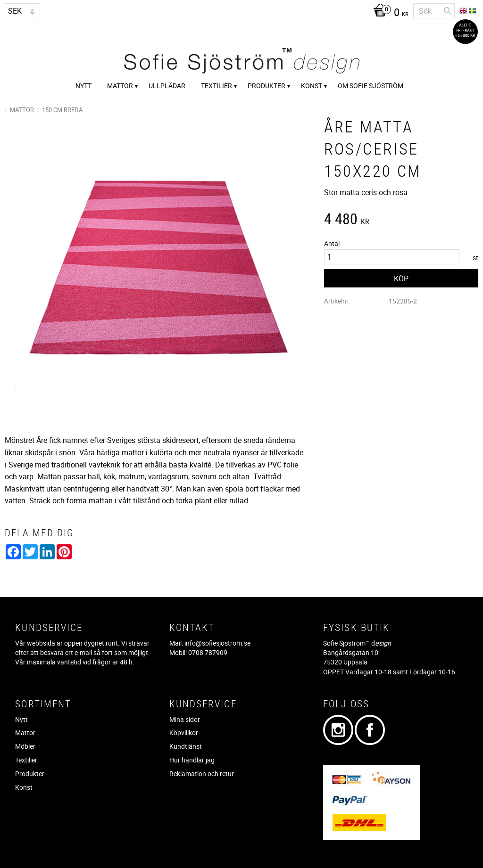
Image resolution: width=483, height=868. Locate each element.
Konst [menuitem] (312, 86)
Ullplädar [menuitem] (167, 86)
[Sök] (448, 11)
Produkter (30, 774)
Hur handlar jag (192, 760)
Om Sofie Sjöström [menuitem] (371, 86)
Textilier (26, 760)
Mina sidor (185, 719)
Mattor (25, 733)
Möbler (25, 746)
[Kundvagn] (388, 13)
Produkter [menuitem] (266, 86)
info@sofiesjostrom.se (217, 643)
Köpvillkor (184, 733)
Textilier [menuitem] (217, 86)
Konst (24, 787)
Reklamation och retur (202, 774)
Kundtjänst (186, 746)
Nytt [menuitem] (83, 86)
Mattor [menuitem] (120, 86)
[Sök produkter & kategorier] (434, 11)
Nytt (21, 719)
